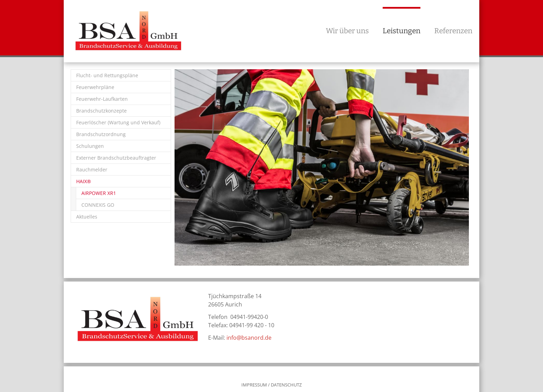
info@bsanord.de (249, 338)
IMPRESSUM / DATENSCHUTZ (271, 385)
